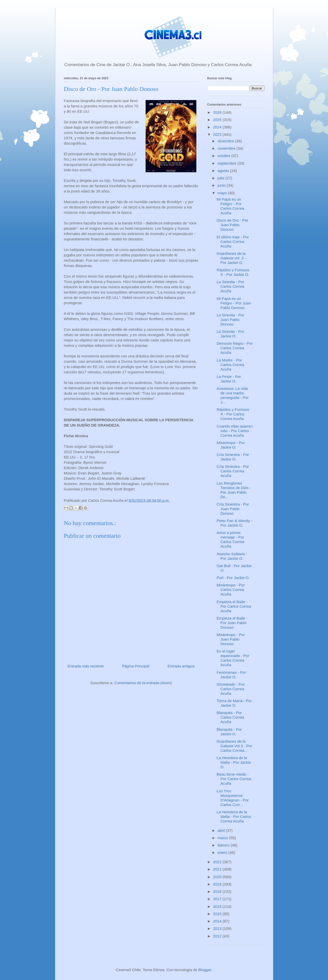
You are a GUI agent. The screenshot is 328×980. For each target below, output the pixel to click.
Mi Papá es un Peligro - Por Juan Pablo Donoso (234, 303)
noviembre (227, 148)
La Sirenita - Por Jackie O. (230, 334)
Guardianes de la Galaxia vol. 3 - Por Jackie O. (231, 258)
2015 (218, 914)
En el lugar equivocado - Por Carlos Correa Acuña (233, 658)
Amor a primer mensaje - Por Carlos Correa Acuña (230, 539)
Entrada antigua (181, 666)
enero (223, 852)
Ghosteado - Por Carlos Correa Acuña (231, 689)
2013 (218, 928)
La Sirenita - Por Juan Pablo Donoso (230, 320)
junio (222, 185)
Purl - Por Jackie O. (233, 578)
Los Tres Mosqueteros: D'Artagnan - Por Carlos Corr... (233, 798)
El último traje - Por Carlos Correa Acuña (233, 242)
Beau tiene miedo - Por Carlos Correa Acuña (234, 779)
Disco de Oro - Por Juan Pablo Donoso (232, 225)
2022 (218, 862)
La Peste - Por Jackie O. (229, 379)
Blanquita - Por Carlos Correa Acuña (230, 717)
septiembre (228, 163)
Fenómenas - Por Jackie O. (231, 675)
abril (222, 830)
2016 (218, 906)
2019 (218, 884)
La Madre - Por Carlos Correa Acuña (230, 365)
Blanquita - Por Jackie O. (229, 732)
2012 (218, 936)
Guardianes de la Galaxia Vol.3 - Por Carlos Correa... (234, 746)
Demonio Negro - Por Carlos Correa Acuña (235, 348)
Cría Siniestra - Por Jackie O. (233, 457)
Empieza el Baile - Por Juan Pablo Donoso (232, 623)
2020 (218, 877)
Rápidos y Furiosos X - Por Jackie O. (233, 272)
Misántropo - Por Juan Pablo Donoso (231, 639)
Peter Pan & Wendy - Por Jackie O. (235, 523)
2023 (218, 134)
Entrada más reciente (86, 666)
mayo (223, 193)
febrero (224, 845)
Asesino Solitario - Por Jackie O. (232, 556)
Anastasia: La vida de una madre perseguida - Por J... (233, 395)
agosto (224, 171)
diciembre (226, 141)
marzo (223, 838)
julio (222, 178)
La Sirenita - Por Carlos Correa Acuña (230, 286)
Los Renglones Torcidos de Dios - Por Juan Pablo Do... (234, 490)
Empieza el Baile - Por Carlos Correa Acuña (234, 606)
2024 (218, 127)
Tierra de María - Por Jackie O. (234, 703)
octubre (225, 156)
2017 (218, 899)
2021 (218, 869)
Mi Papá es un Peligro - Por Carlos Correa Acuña (230, 206)
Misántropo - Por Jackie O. (231, 445)
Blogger (205, 970)
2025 (218, 120)
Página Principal (136, 666)
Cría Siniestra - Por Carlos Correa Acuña (233, 471)
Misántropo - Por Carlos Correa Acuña (231, 590)
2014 (218, 921)
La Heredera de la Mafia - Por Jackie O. (234, 762)
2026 (218, 112)
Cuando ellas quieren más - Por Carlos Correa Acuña (235, 431)
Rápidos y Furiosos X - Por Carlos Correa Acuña (233, 414)
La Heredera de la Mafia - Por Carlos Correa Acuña (234, 816)
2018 (218, 891)
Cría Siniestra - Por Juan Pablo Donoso (233, 509)
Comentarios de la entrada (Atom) (143, 683)
